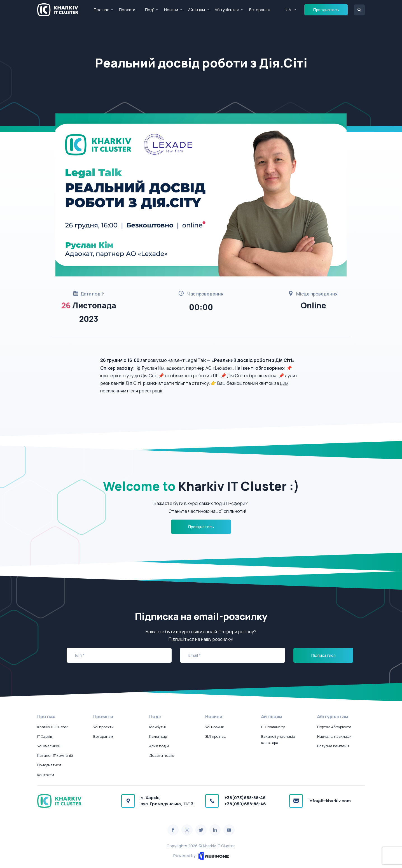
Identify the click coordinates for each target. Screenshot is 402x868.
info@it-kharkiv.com (330, 801)
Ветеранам (260, 10)
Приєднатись (326, 10)
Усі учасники (49, 746)
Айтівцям (197, 10)
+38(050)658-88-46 (245, 804)
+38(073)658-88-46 (245, 798)
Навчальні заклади (334, 736)
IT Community (273, 727)
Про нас (101, 10)
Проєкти (127, 10)
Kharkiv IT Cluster (52, 727)
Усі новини (215, 727)
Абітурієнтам (227, 10)
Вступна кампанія (333, 746)
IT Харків (45, 736)
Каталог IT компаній (55, 755)
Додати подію (162, 755)
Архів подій (159, 746)
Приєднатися (49, 765)
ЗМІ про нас (216, 736)
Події (150, 10)
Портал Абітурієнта (334, 727)
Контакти (46, 775)
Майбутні (157, 727)
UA (288, 10)
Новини (171, 10)
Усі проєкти (103, 727)
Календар (158, 736)
